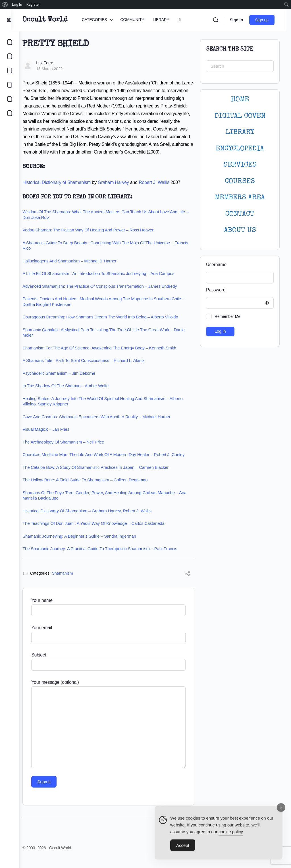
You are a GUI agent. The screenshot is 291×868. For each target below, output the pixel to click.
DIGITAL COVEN (240, 116)
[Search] (221, 20)
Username (216, 265)
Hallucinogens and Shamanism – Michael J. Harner (78, 269)
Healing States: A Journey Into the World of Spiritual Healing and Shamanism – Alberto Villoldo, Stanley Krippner (111, 409)
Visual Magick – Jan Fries (54, 437)
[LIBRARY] (10, 71)
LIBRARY (240, 132)
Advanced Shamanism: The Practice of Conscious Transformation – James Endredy (108, 294)
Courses (240, 182)
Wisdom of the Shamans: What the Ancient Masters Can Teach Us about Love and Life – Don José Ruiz (112, 222)
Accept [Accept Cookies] (183, 847)
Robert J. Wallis (162, 190)
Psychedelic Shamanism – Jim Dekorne (67, 381)
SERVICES (240, 165)
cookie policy (231, 833)
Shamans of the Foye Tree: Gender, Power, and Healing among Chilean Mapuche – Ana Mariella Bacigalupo (109, 503)
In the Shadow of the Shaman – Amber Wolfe (74, 393)
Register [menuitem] (33, 4)
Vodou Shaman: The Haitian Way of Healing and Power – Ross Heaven (97, 238)
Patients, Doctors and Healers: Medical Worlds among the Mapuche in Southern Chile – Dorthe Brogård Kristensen (112, 309)
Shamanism (71, 581)
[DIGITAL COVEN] (10, 113)
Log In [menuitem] (17, 4)
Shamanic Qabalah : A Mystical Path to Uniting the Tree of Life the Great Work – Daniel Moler (112, 340)
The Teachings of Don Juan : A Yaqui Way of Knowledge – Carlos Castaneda (102, 531)
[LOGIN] (10, 99)
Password (238, 290)
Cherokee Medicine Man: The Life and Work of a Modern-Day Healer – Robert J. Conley (112, 462)
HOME (240, 100)
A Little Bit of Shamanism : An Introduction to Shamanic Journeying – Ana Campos (107, 281)
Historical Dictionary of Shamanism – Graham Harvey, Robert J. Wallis (95, 518)
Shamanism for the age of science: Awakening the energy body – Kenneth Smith (108, 356)
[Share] (188, 582)
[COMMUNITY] (10, 56)
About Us (240, 230)
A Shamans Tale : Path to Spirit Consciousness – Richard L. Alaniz (92, 368)
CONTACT (240, 214)
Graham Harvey (122, 190)
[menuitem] (5, 5)
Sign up (267, 20)
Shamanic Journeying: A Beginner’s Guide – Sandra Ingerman (87, 544)
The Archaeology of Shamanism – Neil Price (71, 450)
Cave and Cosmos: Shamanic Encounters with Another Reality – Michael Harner (105, 424)
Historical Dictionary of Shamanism (65, 190)
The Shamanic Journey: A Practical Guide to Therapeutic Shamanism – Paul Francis (108, 556)
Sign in (241, 20)
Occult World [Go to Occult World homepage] (53, 20)
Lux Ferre (53, 63)
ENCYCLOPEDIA (240, 149)
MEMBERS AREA (240, 198)
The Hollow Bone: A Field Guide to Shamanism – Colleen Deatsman (93, 487)
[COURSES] (10, 85)
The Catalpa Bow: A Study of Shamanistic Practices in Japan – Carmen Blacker (104, 475)
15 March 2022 (58, 69)
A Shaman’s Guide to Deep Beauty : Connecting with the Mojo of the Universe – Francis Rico (106, 253)
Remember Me (227, 316)
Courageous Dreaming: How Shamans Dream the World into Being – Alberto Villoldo (108, 325)
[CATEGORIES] (10, 42)
